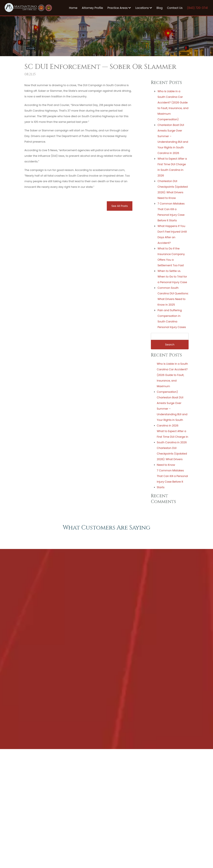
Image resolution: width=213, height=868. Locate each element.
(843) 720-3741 (197, 8)
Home (73, 8)
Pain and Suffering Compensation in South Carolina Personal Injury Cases (172, 319)
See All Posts (120, 206)
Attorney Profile (92, 8)
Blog (160, 8)
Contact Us (175, 8)
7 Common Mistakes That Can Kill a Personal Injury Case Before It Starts (171, 212)
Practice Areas (119, 8)
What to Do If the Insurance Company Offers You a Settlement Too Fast (171, 257)
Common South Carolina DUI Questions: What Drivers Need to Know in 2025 (173, 296)
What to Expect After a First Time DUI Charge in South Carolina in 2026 (172, 167)
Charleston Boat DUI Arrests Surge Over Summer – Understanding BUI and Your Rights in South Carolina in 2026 (173, 139)
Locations (144, 8)
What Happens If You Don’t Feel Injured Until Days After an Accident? (172, 234)
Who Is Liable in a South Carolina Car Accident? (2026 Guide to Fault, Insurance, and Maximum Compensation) (173, 105)
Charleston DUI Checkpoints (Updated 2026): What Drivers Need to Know (173, 190)
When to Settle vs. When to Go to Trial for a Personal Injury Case (172, 277)
